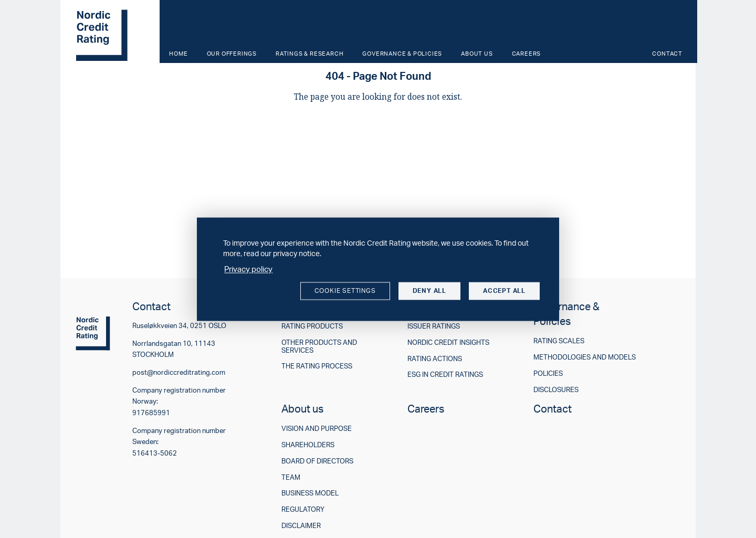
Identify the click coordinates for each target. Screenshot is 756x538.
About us (477, 54)
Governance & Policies (402, 54)
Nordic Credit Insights (448, 342)
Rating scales (559, 341)
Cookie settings (345, 291)
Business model (310, 493)
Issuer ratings (434, 326)
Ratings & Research (309, 54)
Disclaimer (301, 526)
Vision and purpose (317, 429)
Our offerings (232, 54)
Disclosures (556, 390)
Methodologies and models (585, 357)
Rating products (312, 326)
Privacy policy (248, 270)
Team (291, 477)
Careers (527, 54)
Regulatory (303, 509)
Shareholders (308, 445)
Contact (667, 54)
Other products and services (319, 346)
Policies (548, 373)
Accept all (504, 291)
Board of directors (317, 461)
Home (178, 54)
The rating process (317, 366)
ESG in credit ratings (445, 375)
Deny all (429, 291)
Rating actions (435, 359)
